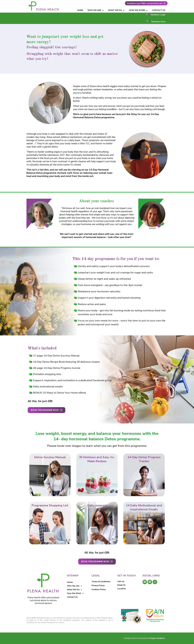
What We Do (116, 10)
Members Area (158, 22)
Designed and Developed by (144, 638)
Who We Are (96, 10)
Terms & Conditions (101, 582)
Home (80, 10)
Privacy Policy (98, 586)
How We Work (138, 10)
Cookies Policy (99, 589)
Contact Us (159, 10)
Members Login (158, 15)
